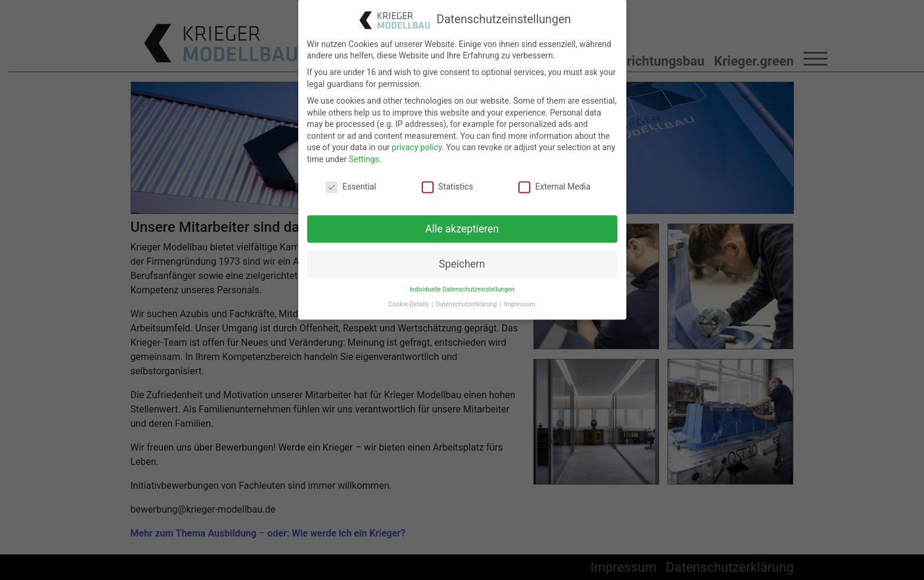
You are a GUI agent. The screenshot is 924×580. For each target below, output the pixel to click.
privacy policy (417, 137)
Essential (351, 176)
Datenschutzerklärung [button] (467, 294)
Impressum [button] (520, 294)
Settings (364, 149)
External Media (554, 176)
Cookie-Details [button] (410, 294)
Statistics (447, 176)
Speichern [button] (462, 253)
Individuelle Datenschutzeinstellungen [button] (462, 279)
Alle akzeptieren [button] (462, 218)
